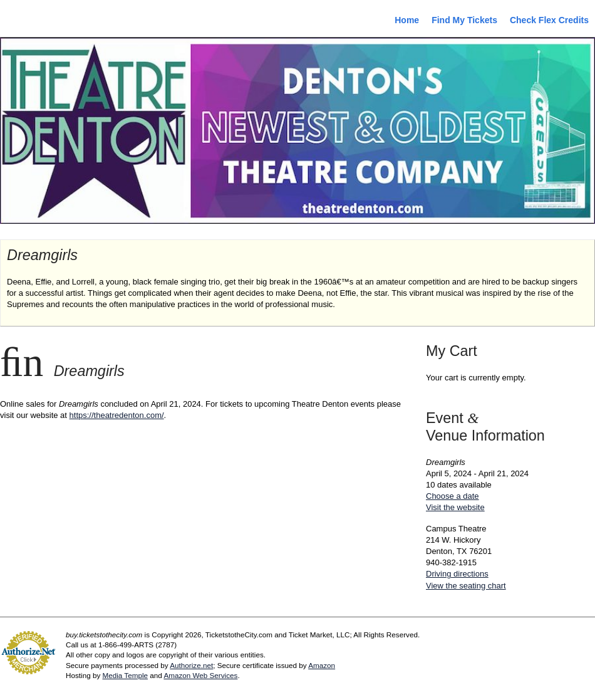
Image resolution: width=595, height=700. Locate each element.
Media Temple (125, 675)
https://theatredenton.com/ (117, 415)
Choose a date (453, 496)
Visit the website (455, 507)
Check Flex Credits (549, 20)
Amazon (322, 665)
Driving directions (457, 574)
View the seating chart (466, 586)
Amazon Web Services (200, 675)
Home (407, 20)
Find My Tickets (464, 20)
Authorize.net (191, 665)
